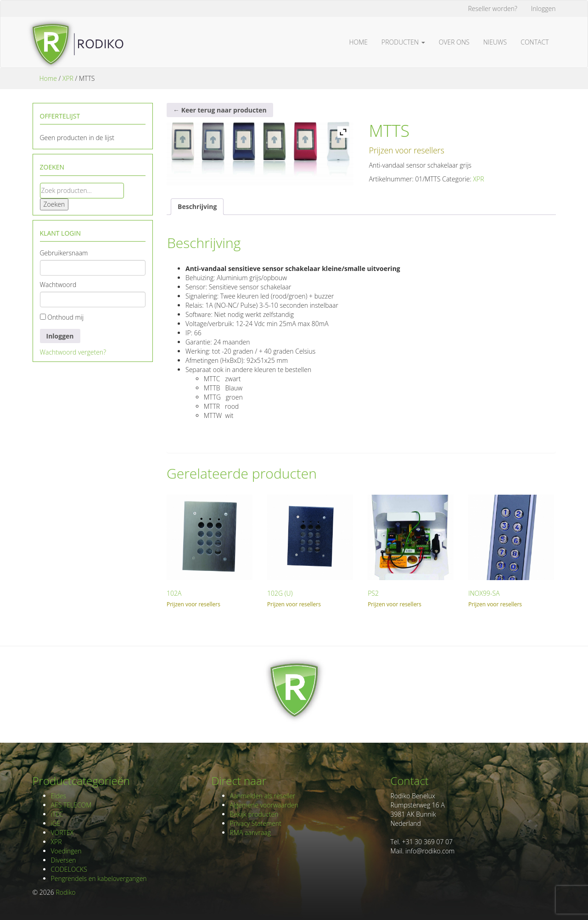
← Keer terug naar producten (220, 110)
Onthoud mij (62, 317)
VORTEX (62, 833)
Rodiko (65, 892)
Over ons (454, 42)
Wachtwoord (58, 285)
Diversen (64, 860)
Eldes (59, 796)
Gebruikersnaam (64, 253)
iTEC (57, 814)
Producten (403, 42)
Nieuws (495, 42)
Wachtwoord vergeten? (73, 352)
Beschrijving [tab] (197, 206)
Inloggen (543, 8)
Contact (535, 42)
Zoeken (54, 204)
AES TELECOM (71, 805)
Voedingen (66, 851)
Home (359, 42)
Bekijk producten (254, 814)
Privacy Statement (256, 823)
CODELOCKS (69, 869)
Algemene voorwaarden (264, 805)
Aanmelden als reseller (263, 796)
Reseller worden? (493, 8)
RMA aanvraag (251, 833)
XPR (68, 78)
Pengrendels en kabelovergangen (99, 878)
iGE (56, 823)
